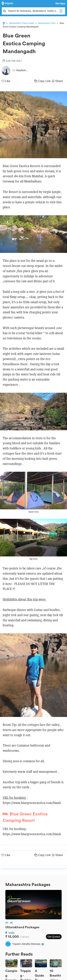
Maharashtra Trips (47, 23)
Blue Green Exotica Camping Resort (25, 817)
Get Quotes (54, 937)
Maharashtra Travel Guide (22, 23)
